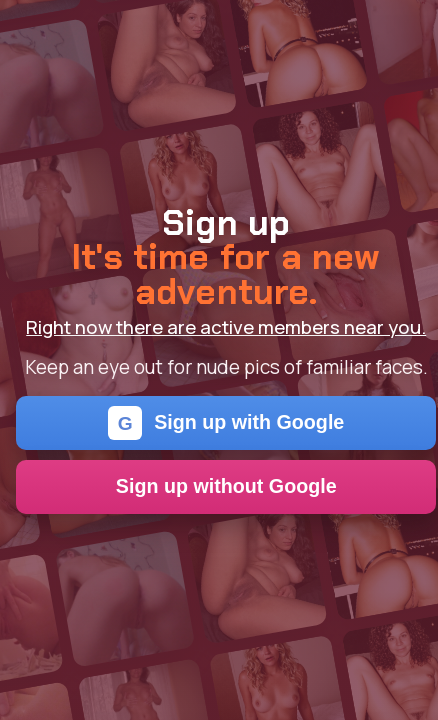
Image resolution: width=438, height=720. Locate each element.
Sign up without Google (226, 486)
